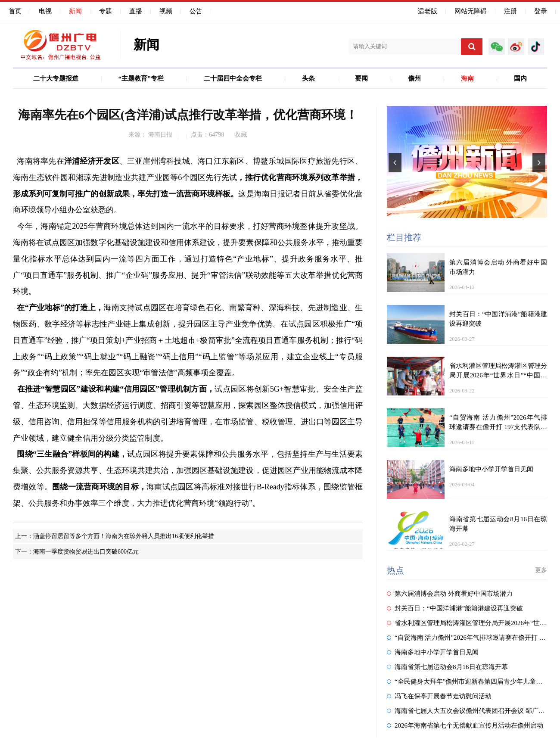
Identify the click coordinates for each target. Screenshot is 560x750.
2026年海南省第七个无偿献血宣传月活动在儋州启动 (465, 725)
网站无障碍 (471, 11)
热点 (395, 570)
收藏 (241, 134)
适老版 (428, 11)
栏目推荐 (404, 237)
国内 (520, 78)
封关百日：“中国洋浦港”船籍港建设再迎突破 (455, 608)
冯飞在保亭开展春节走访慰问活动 (439, 696)
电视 (45, 11)
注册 (510, 11)
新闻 (75, 11)
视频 (166, 11)
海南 (467, 78)
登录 (541, 11)
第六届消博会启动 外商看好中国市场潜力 (450, 594)
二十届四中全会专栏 (233, 78)
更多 (541, 570)
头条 (308, 78)
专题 (106, 11)
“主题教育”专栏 (141, 78)
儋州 (414, 78)
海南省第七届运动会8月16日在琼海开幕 (447, 667)
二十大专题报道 (56, 78)
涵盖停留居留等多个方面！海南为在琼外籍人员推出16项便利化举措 (124, 536)
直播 (136, 11)
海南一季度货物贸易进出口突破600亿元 (86, 552)
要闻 (361, 78)
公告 (196, 11)
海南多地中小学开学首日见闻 (433, 652)
